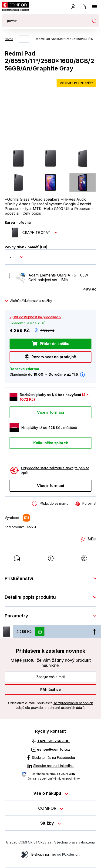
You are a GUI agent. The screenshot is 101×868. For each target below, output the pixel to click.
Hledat (94, 21)
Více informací (50, 412)
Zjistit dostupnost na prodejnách (35, 317)
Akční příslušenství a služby (31, 301)
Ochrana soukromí (40, 779)
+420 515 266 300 (53, 741)
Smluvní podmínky (67, 779)
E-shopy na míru (44, 854)
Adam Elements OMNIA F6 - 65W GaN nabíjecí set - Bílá (58, 277)
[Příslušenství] (17, 558)
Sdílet (92, 539)
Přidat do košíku (55, 343)
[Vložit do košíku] (40, 632)
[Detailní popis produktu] (51, 558)
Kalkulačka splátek (51, 443)
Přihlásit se (50, 689)
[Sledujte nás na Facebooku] (50, 758)
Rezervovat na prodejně (54, 357)
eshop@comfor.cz (54, 749)
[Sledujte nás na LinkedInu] (50, 766)
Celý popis (32, 213)
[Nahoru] (94, 632)
